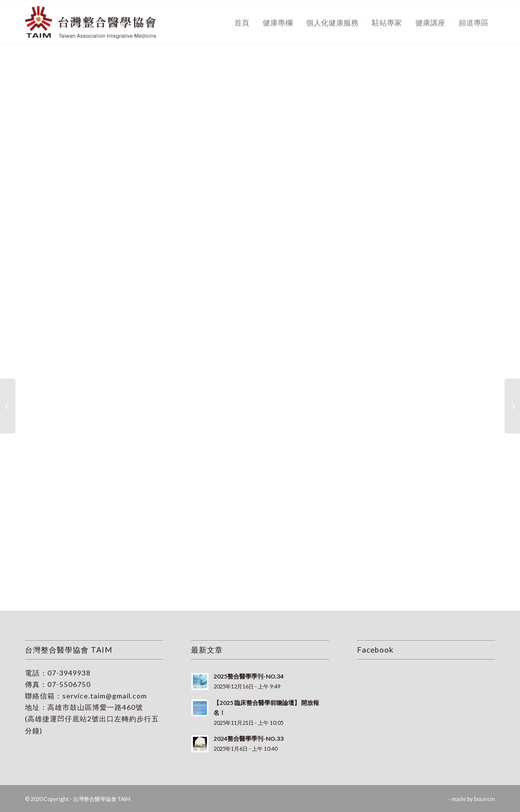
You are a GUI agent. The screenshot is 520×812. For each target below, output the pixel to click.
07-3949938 (69, 673)
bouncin (485, 799)
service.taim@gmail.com (105, 696)
